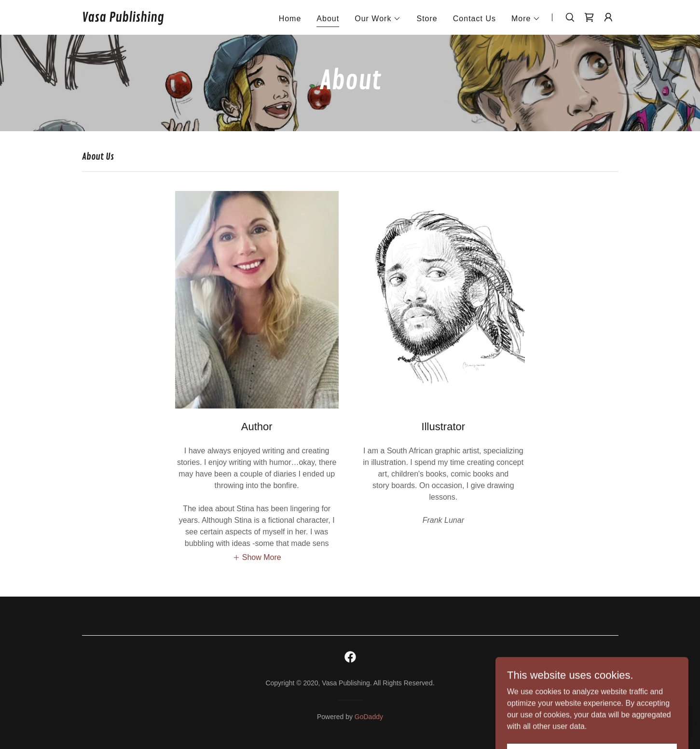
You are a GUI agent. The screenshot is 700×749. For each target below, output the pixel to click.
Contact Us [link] (474, 19)
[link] (123, 19)
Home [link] (290, 19)
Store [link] (427, 19)
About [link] (328, 19)
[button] (378, 19)
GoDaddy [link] (369, 717)
